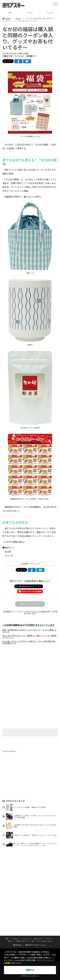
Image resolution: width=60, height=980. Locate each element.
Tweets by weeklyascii (9, 751)
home (6, 18)
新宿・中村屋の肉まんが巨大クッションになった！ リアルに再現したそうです (29, 631)
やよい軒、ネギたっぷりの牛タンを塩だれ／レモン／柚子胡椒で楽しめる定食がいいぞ (29, 642)
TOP (10, 13)
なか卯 (8, 551)
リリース (9, 555)
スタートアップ (22, 941)
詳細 (7, 963)
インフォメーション (45, 941)
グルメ (18, 18)
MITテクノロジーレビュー (36, 945)
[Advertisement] (30, 669)
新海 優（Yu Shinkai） (15, 56)
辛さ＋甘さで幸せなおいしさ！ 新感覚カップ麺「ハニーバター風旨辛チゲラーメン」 (29, 637)
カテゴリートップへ (30, 604)
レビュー (30, 13)
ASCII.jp (18, 945)
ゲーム (48, 939)
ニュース (50, 13)
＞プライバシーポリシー (30, 976)
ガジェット (38, 939)
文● (4, 56)
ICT (33, 941)
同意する (30, 970)
